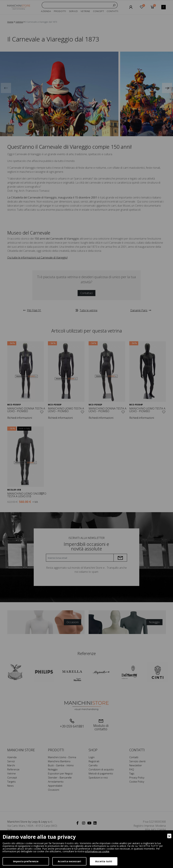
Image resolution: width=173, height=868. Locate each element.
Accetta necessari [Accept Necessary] (69, 861)
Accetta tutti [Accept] (104, 861)
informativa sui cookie (97, 851)
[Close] (169, 836)
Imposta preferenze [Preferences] (26, 861)
